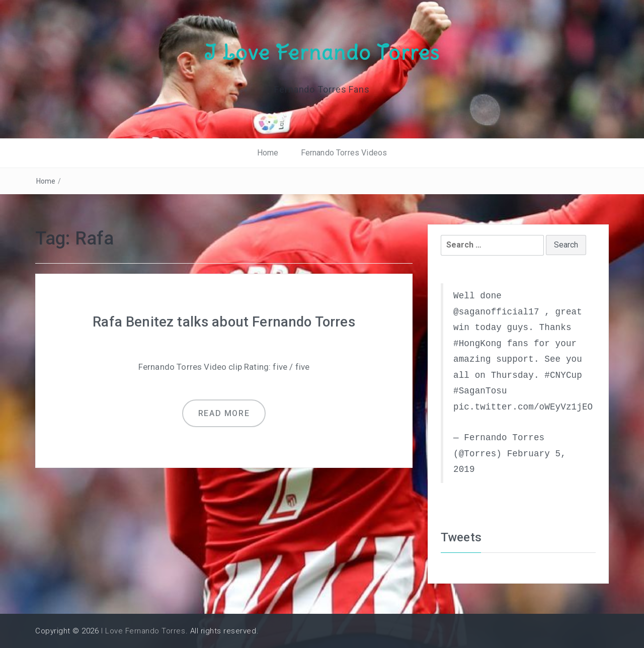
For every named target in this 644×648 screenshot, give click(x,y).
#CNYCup (563, 375)
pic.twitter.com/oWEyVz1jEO (523, 407)
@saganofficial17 (496, 311)
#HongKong (477, 343)
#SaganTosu (480, 391)
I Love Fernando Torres (322, 52)
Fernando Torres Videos (344, 153)
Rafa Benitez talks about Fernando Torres (224, 321)
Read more (224, 413)
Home (268, 153)
